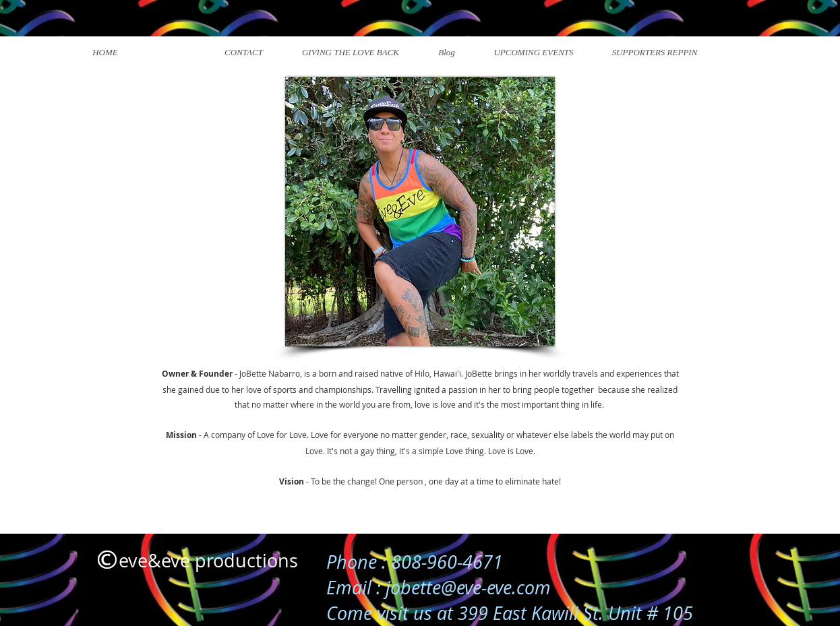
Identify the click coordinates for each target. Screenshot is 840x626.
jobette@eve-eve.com (468, 588)
